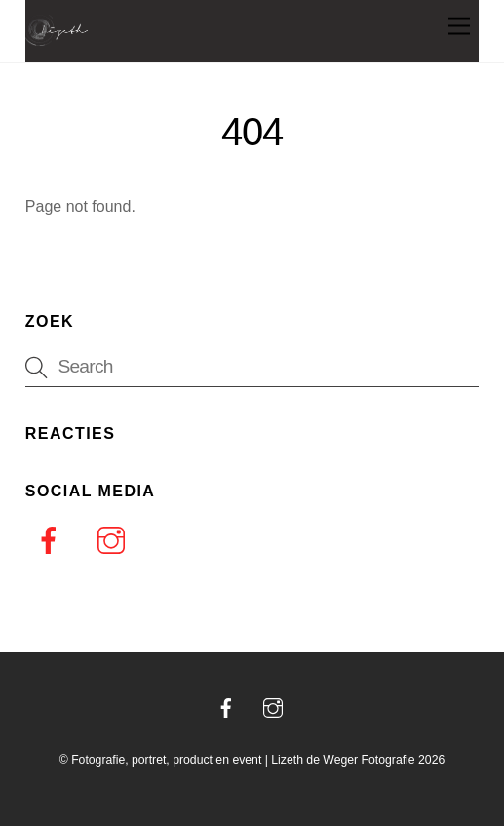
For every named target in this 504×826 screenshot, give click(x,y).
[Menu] (459, 27)
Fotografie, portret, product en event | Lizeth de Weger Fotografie (243, 760)
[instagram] (115, 540)
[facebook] (52, 540)
